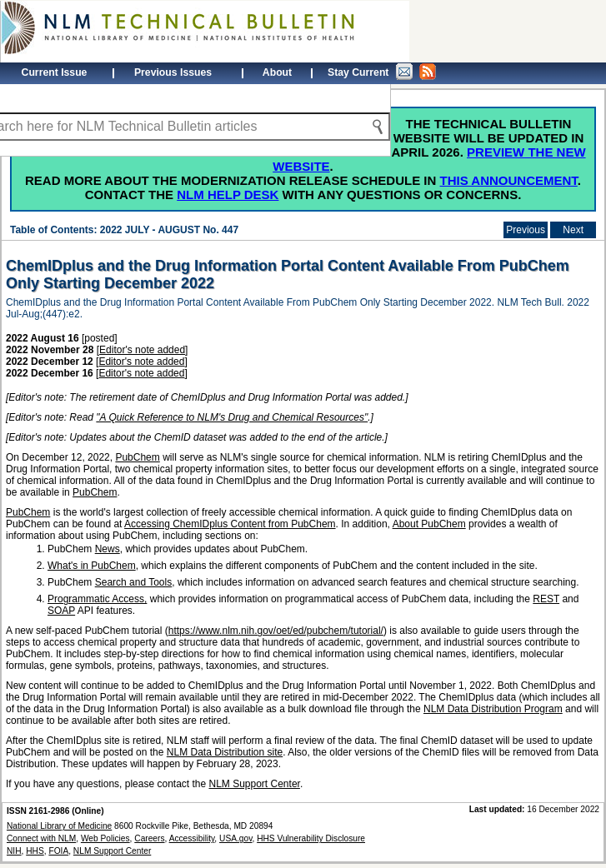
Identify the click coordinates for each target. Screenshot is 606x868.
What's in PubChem (92, 566)
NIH (14, 851)
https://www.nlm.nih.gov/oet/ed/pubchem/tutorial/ (276, 631)
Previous (526, 230)
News (108, 549)
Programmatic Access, (97, 599)
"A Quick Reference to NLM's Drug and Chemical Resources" (232, 417)
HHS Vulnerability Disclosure (311, 838)
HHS (35, 851)
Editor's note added (142, 350)
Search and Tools (134, 582)
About (277, 72)
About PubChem (429, 524)
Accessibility (192, 838)
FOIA (58, 851)
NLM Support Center (255, 784)
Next (573, 230)
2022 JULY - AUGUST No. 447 (169, 230)
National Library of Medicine (59, 826)
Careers (149, 838)
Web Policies (105, 838)
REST (546, 599)
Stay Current (382, 72)
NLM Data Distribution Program (493, 709)
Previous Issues (173, 72)
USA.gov (235, 838)
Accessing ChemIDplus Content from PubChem (230, 524)
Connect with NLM (41, 838)
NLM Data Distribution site (225, 752)
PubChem (137, 457)
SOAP (61, 611)
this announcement (509, 180)
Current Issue (55, 72)
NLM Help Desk (228, 195)
